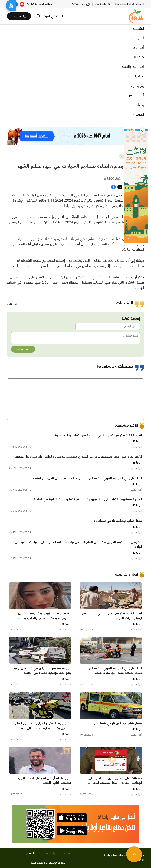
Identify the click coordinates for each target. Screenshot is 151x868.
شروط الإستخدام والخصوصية (48, 863)
